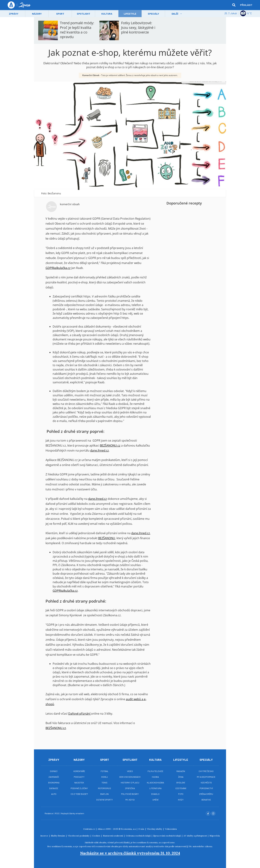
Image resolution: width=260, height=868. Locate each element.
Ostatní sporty (104, 800)
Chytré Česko (206, 771)
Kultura (107, 14)
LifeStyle (130, 14)
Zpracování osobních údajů (167, 836)
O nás (142, 829)
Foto (181, 794)
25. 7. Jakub (231, 13)
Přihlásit (246, 5)
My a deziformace (206, 777)
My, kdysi (130, 800)
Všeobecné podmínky (79, 836)
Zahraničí (54, 777)
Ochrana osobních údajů (138, 836)
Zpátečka (130, 788)
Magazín (181, 771)
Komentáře (79, 771)
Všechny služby (155, 829)
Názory (37, 14)
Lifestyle (181, 760)
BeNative (206, 800)
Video (130, 771)
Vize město (206, 783)
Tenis (104, 783)
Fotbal (105, 771)
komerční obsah (70, 204)
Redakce (49, 813)
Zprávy (14, 14)
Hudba (155, 777)
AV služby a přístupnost (195, 836)
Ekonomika (54, 783)
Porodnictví (206, 788)
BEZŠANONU (107, 538)
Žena (181, 777)
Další (175, 14)
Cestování (181, 788)
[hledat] (234, 5)
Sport (60, 14)
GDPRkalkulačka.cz (58, 268)
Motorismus (104, 788)
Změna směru (206, 794)
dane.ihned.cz (100, 450)
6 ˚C (246, 13)
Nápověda (215, 836)
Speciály (153, 14)
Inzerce (45, 836)
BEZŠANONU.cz (110, 445)
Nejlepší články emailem (73, 813)
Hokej (104, 777)
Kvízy (181, 800)
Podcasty (79, 777)
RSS (57, 813)
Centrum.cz (89, 829)
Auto (54, 794)
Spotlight (83, 14)
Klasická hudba (155, 783)
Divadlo (155, 794)
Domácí (54, 771)
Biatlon (104, 794)
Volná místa (171, 829)
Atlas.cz (102, 829)
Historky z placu (130, 783)
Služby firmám (58, 836)
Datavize (54, 788)
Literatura (155, 788)
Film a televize (155, 771)
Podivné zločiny (79, 788)
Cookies (96, 836)
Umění (155, 800)
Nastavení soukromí (113, 836)
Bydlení (181, 783)
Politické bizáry (130, 794)
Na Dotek (79, 783)
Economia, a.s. (129, 829)
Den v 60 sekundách (130, 777)
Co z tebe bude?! (79, 794)
